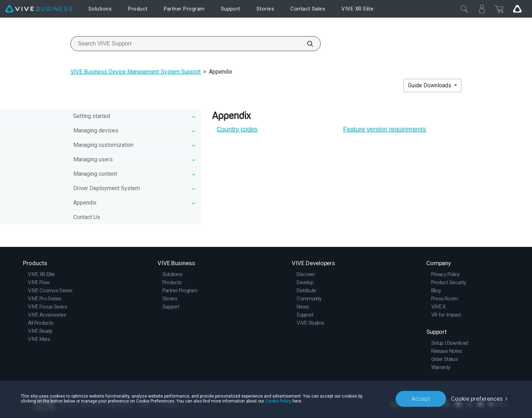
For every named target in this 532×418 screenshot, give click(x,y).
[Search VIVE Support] (306, 44)
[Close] (464, 9)
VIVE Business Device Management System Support (135, 72)
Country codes (237, 129)
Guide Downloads (430, 85)
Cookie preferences (477, 399)
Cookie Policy (278, 401)
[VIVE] (39, 9)
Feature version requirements (385, 129)
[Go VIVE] (517, 9)
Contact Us (87, 217)
